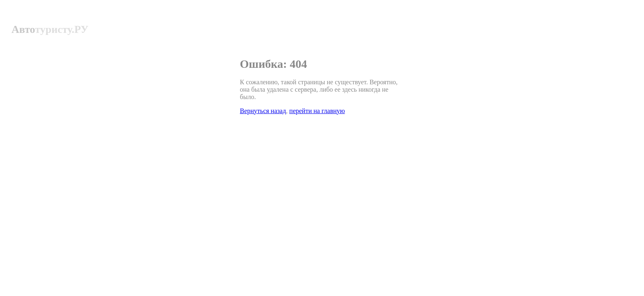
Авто (50, 29)
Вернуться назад (263, 111)
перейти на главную (317, 111)
